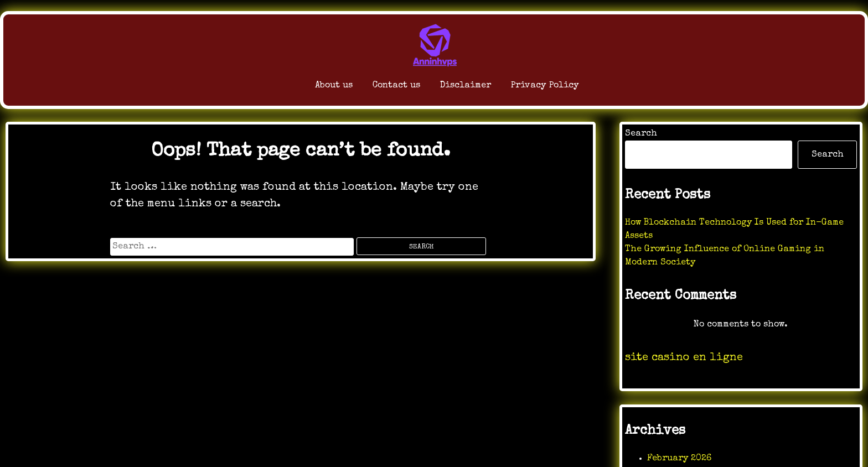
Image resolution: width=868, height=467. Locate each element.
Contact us (365, 88)
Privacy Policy (564, 88)
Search (641, 134)
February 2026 (679, 459)
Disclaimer (457, 88)
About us (282, 88)
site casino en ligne (684, 358)
